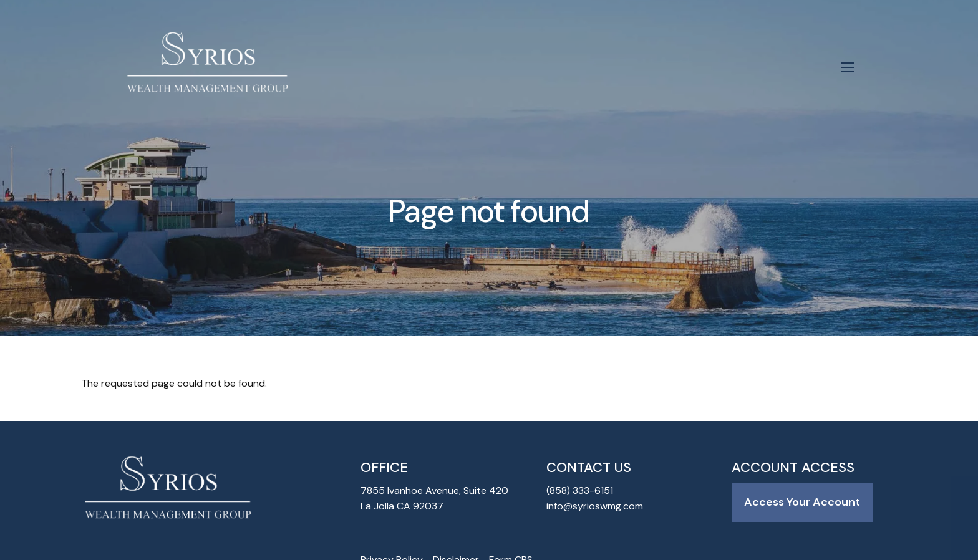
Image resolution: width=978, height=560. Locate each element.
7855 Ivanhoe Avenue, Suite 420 (434, 491)
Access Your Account (802, 503)
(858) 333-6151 (580, 491)
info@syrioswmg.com (595, 507)
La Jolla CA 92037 (402, 507)
